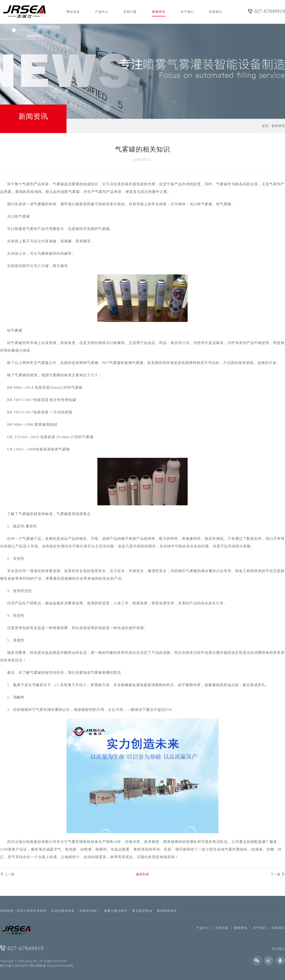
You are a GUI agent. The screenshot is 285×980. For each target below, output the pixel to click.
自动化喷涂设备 (63, 911)
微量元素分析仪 (116, 911)
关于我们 (187, 12)
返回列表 (142, 874)
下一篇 (278, 874)
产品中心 (102, 12)
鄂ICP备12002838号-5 (15, 966)
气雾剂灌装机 (79, 842)
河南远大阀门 (89, 911)
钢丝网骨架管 (167, 911)
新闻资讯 (159, 12)
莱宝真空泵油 (142, 911)
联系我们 (216, 12)
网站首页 (73, 12)
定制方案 (130, 12)
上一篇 (7, 874)
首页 (265, 126)
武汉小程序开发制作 (32, 911)
